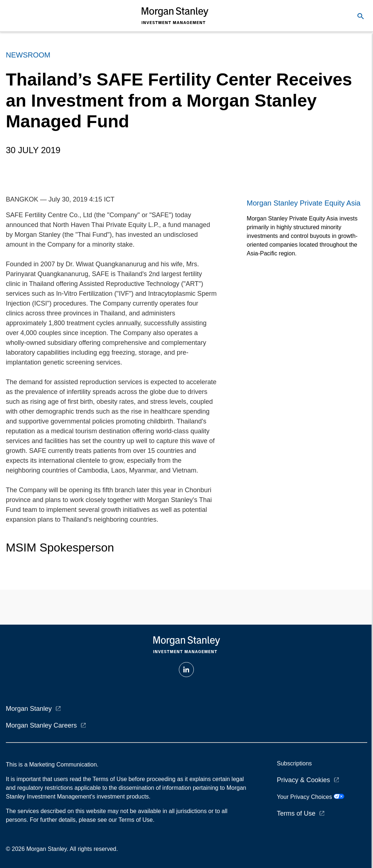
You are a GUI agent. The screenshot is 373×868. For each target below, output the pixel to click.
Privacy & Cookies (303, 780)
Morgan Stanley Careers (41, 725)
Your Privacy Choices (311, 797)
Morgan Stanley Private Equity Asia (303, 203)
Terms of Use (296, 813)
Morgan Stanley (29, 709)
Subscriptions (294, 763)
